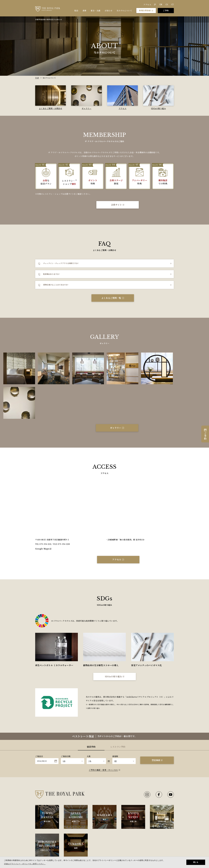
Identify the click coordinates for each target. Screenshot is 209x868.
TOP (37, 78)
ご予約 (166, 10)
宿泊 (76, 11)
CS (167, 4)
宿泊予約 (91, 712)
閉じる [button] (196, 862)
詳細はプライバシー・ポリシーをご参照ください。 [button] (25, 864)
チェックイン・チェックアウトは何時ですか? (61, 263)
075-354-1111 (45, 509)
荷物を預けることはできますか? (56, 285)
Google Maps (43, 514)
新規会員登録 (146, 10)
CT (173, 4)
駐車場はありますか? (51, 274)
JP (155, 4)
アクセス (147, 5)
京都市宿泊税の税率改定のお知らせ (49, 19)
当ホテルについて (124, 11)
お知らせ (108, 11)
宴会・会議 (96, 11)
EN (161, 4)
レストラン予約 (118, 712)
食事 (84, 11)
